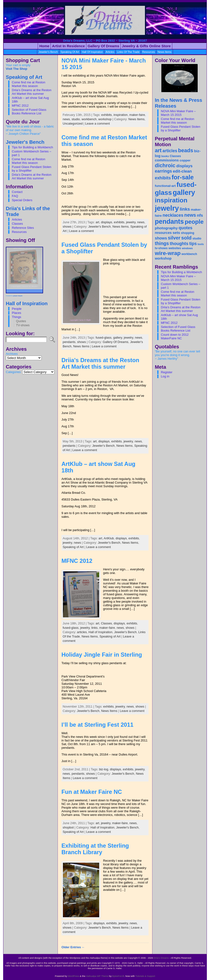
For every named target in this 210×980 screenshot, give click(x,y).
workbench (89, 119)
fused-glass (103, 338)
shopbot (68, 827)
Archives (12, 354)
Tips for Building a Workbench (32, 147)
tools (201, 244)
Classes (17, 224)
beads (186, 150)
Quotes (21, 321)
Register (167, 372)
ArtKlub (109, 538)
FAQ (15, 196)
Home (44, 46)
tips (193, 244)
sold (186, 238)
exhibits (107, 115)
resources (149, 52)
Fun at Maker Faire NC (92, 792)
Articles (17, 219)
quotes (185, 228)
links (95, 628)
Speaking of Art (70, 52)
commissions (167, 160)
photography (166, 228)
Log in (165, 376)
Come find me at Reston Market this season (29, 84)
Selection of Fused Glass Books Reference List (29, 112)
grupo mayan (18, 296)
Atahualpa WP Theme (97, 976)
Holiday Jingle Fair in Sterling (102, 655)
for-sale (183, 177)
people (194, 222)
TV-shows (23, 325)
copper (185, 160)
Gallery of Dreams (103, 46)
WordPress (73, 976)
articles (110, 52)
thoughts (179, 244)
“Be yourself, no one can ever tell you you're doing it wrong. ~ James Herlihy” (177, 355)
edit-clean (182, 171)
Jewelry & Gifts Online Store (146, 46)
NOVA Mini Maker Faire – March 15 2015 (178, 113)
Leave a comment (97, 123)
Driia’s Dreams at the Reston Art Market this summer (32, 92)
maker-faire (137, 115)
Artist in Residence (68, 46)
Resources (19, 232)
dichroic (165, 165)
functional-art (165, 186)
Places (16, 313)
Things (16, 317)
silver (174, 238)
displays (106, 222)
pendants (69, 342)
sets (176, 233)
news (66, 119)
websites (175, 248)
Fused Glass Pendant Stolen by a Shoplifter (32, 169)
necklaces (173, 215)
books (165, 156)
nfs (200, 215)
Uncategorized (73, 123)
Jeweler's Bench (48, 52)
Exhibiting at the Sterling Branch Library (95, 849)
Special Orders (22, 200)
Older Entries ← (73, 947)
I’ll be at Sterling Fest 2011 (97, 725)
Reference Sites (23, 228)
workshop (105, 119)
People (17, 309)
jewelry (131, 222)
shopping (188, 233)
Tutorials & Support (145, 976)
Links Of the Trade (128, 52)
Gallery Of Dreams (116, 342)
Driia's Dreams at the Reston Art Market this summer (100, 363)
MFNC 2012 (20, 106)
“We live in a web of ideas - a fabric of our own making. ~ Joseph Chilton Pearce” (30, 130)
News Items (164, 52)
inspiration (120, 115)
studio (76, 119)
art (97, 222)
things (162, 243)
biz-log (104, 769)
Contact (17, 192)
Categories (13, 372)
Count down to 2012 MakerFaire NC (175, 336)
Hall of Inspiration (92, 52)
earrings (163, 171)
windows (187, 248)
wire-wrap (168, 253)
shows (67, 227)
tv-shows (161, 248)
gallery (118, 338)
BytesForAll (118, 976)
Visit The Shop (17, 69)
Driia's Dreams (161, 958)
